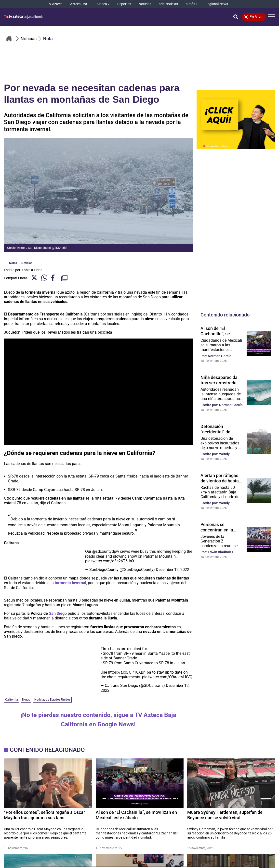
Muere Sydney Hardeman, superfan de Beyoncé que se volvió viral (225, 815)
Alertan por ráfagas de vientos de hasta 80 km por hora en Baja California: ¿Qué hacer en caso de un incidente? (221, 478)
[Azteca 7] (103, 4)
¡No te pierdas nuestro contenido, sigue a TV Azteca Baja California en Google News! (98, 720)
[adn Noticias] (168, 4)
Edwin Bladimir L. (221, 552)
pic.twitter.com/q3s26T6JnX (110, 561)
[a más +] (192, 4)
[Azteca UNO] (79, 4)
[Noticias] (145, 4)
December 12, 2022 (173, 570)
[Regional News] (217, 4)
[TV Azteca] (55, 4)
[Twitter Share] (34, 278)
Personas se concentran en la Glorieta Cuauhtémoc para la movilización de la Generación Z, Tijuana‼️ (221, 527)
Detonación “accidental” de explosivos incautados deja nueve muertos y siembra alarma (217, 429)
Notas (26, 700)
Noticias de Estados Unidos (52, 700)
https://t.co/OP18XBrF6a (130, 672)
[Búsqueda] (236, 17)
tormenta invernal (70, 583)
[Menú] (272, 17)
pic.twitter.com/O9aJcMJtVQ (167, 677)
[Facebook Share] (54, 278)
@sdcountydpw (106, 551)
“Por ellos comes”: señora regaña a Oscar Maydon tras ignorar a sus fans (44, 815)
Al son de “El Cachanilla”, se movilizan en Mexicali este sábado (221, 331)
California (11, 700)
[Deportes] (124, 4)
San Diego (58, 613)
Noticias (27, 263)
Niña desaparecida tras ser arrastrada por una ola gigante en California (219, 380)
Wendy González (226, 454)
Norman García (220, 356)
